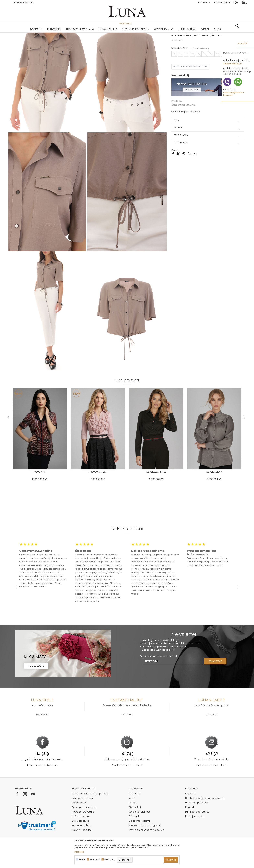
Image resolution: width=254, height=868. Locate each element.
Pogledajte (42, 721)
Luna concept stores (197, 819)
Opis (203, 149)
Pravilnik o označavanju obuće (146, 837)
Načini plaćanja (81, 823)
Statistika (95, 859)
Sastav (203, 157)
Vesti (131, 805)
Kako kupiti (135, 801)
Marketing (110, 859)
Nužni (82, 859)
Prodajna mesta (195, 823)
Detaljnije (174, 71)
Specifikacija (203, 164)
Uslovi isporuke (81, 828)
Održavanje (203, 171)
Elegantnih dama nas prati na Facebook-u (42, 766)
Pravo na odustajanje (84, 814)
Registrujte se (222, 2)
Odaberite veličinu (139, 828)
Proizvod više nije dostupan (188, 97)
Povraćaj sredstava (83, 819)
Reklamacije (79, 810)
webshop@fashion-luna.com (234, 94)
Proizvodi (40, 37)
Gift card (134, 823)
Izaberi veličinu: (177, 78)
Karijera (133, 810)
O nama (190, 801)
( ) (198, 78)
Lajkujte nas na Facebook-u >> (42, 772)
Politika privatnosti (82, 805)
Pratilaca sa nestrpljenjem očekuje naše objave (127, 766)
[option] (52, 33)
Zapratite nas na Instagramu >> (127, 772)
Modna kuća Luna (24, 37)
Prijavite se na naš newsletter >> (212, 772)
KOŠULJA (51, 37)
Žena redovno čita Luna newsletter (212, 766)
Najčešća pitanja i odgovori (145, 833)
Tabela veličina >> (233, 64)
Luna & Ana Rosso (201, 33)
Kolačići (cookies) (82, 837)
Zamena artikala (81, 833)
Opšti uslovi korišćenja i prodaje (90, 801)
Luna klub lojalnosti (140, 819)
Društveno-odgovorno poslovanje (205, 805)
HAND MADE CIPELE (53, 33)
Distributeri (135, 814)
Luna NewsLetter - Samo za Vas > (128, 33)
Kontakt (190, 814)
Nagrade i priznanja (197, 810)
